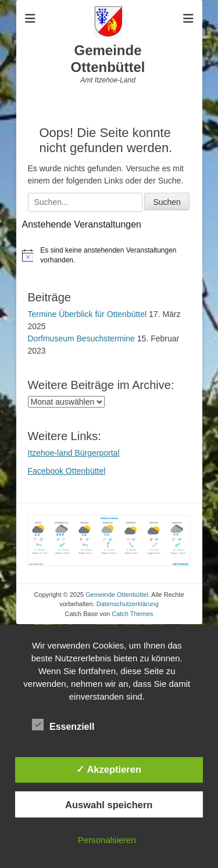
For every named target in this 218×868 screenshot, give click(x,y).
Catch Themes (132, 614)
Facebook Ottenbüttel (67, 471)
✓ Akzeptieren (109, 769)
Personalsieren (107, 840)
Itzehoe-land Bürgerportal (74, 453)
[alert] (109, 255)
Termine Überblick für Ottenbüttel (87, 314)
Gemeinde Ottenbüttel (108, 59)
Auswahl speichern (109, 805)
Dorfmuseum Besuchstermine (81, 338)
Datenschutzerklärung (128, 604)
